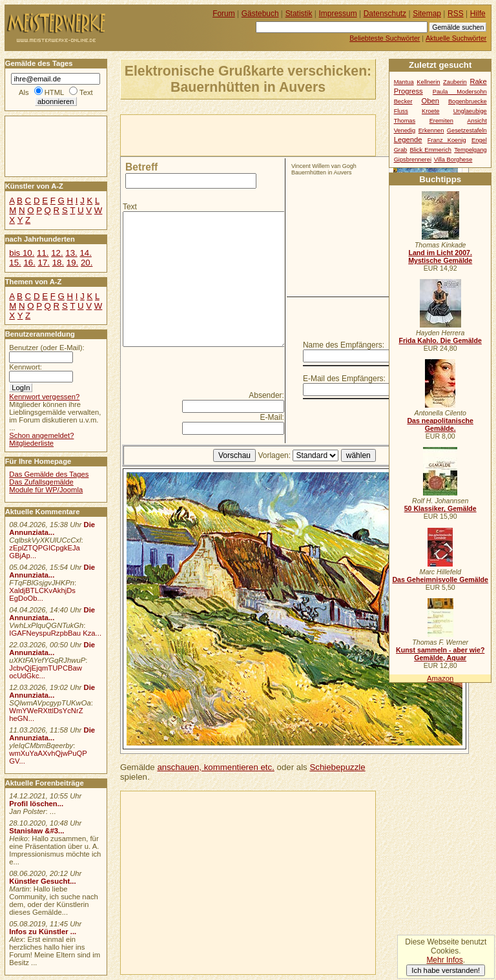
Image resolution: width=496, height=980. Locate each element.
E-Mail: (272, 417)
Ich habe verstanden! (446, 970)
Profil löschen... (36, 804)
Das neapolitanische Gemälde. (440, 424)
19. (72, 263)
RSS (456, 14)
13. (71, 253)
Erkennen (431, 130)
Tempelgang (470, 150)
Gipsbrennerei (413, 160)
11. (43, 253)
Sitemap (427, 14)
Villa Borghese (453, 160)
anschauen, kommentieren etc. (215, 767)
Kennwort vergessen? (44, 397)
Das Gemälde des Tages (49, 474)
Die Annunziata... (52, 528)
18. (58, 263)
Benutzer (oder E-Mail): (46, 348)
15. (15, 263)
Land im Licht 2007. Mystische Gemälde (440, 256)
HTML (54, 92)
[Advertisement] (272, 134)
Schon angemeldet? (41, 435)
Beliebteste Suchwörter (385, 38)
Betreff (141, 167)
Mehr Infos (444, 960)
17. (44, 263)
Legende (408, 140)
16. (29, 263)
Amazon (440, 678)
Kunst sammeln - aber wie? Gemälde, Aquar (440, 654)
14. (85, 253)
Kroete (430, 111)
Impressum (338, 14)
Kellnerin (428, 82)
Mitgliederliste (31, 443)
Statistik (299, 14)
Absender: (266, 395)
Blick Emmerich (431, 150)
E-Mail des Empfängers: (344, 379)
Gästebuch (260, 14)
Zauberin (455, 82)
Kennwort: (26, 367)
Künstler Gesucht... (42, 881)
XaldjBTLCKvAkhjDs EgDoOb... (42, 594)
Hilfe (478, 14)
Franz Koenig (447, 140)
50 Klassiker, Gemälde (440, 508)
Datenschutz (385, 14)
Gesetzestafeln (467, 130)
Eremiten (441, 121)
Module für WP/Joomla (46, 490)
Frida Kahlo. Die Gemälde (440, 340)
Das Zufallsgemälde (41, 482)
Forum (224, 14)
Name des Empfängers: (344, 345)
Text (130, 207)
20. (87, 263)
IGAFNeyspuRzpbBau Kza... (55, 633)
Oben (430, 101)
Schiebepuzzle (337, 767)
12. (57, 253)
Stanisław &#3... (36, 831)
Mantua (404, 82)
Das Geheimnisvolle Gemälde (440, 579)
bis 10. (22, 253)
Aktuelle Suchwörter (456, 38)
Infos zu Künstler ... (43, 932)
